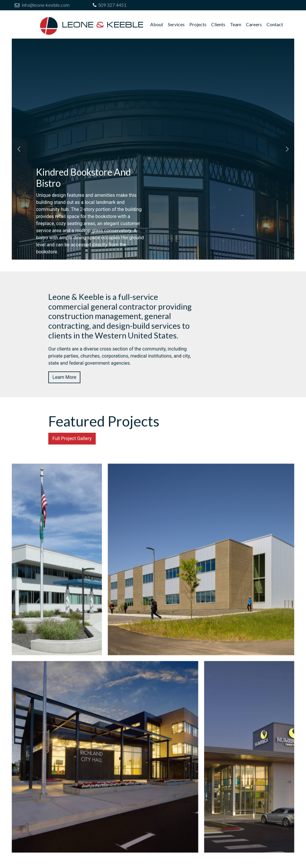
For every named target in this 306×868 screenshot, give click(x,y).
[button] (19, 149)
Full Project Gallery (72, 467)
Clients (218, 24)
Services (176, 24)
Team (236, 24)
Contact (275, 24)
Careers (254, 24)
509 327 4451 (112, 5)
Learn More (64, 406)
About (157, 24)
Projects (198, 24)
